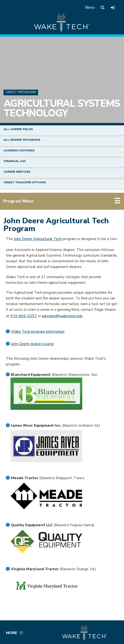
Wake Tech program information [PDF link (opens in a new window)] (38, 332)
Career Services (17, 172)
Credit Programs (21, 92)
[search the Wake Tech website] (103, 8)
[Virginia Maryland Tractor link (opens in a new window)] (46, 586)
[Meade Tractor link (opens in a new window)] (46, 496)
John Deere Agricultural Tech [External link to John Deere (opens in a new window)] (38, 239)
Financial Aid (15, 161)
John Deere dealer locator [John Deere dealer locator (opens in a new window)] (32, 344)
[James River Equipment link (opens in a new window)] (46, 446)
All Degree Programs (22, 140)
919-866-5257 (24, 316)
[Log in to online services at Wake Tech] (113, 8)
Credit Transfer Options (25, 182)
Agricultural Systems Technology (62, 108)
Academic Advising (19, 150)
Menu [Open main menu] (90, 7)
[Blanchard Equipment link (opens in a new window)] (46, 394)
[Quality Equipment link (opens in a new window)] (46, 541)
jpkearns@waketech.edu (62, 316)
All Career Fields (18, 129)
